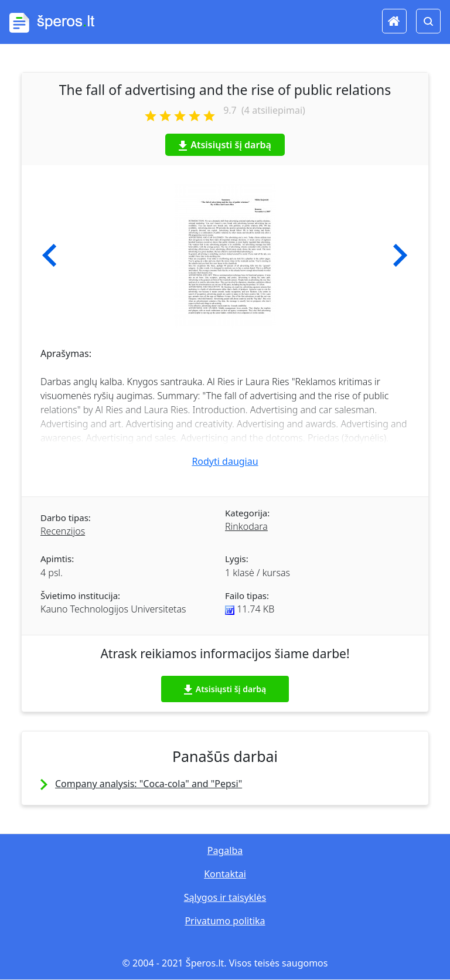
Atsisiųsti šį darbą (225, 145)
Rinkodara (246, 526)
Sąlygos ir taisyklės (225, 897)
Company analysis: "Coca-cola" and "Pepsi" (149, 784)
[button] (50, 256)
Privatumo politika (225, 921)
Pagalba (225, 850)
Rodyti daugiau (225, 461)
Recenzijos (63, 531)
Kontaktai (225, 874)
